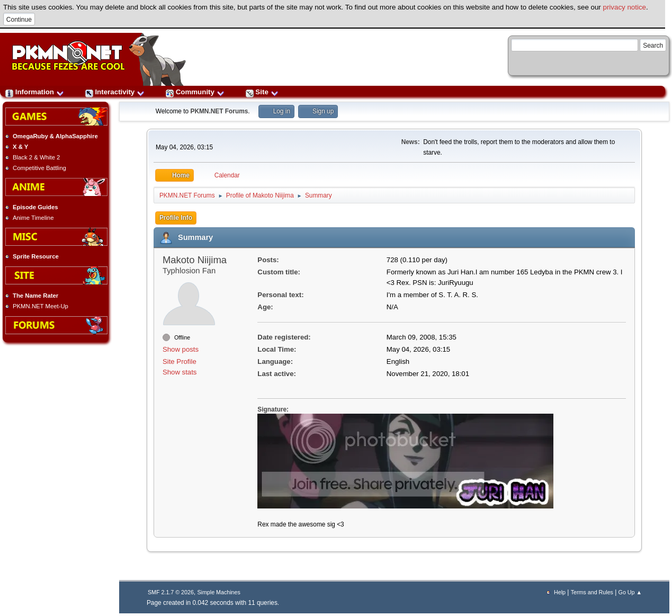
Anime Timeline (33, 218)
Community (195, 92)
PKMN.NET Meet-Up (41, 306)
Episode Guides (35, 207)
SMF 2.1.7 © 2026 (171, 592)
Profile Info (176, 218)
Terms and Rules (592, 592)
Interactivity (115, 92)
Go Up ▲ (630, 592)
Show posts (181, 349)
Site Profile (180, 361)
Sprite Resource (36, 256)
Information (35, 92)
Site (262, 92)
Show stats (180, 372)
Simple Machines (218, 592)
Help (560, 592)
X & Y (20, 147)
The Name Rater (35, 296)
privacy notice (625, 7)
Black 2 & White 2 (36, 157)
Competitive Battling (39, 168)
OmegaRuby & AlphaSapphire (55, 136)
